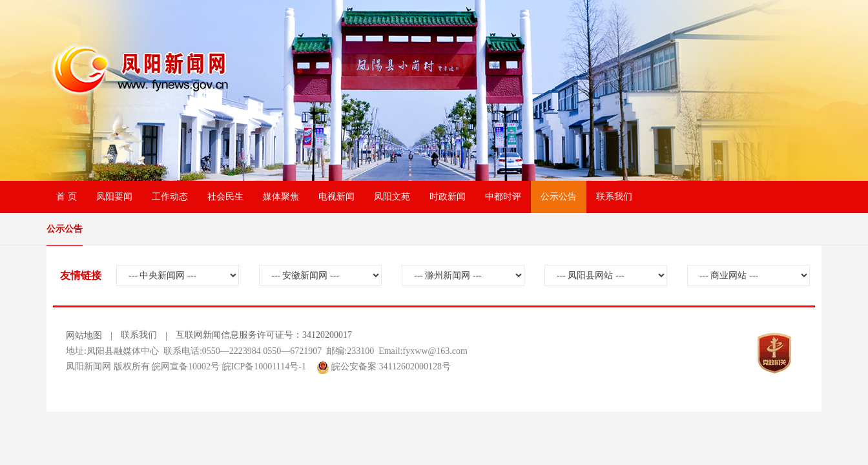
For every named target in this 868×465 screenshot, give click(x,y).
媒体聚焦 (281, 197)
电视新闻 (336, 197)
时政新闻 (448, 197)
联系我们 (614, 197)
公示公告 (559, 197)
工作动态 (170, 197)
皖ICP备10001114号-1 (264, 367)
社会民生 (225, 197)
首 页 (67, 197)
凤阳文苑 (392, 197)
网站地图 (84, 336)
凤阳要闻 (114, 197)
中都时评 (503, 197)
